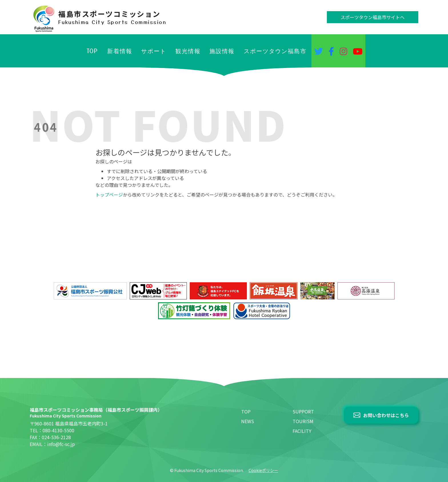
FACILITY (302, 431)
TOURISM (303, 421)
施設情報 (222, 51)
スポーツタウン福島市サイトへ (373, 17)
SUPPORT (303, 411)
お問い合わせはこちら (386, 415)
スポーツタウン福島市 (275, 51)
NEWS (248, 421)
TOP (92, 51)
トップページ (109, 195)
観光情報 (188, 51)
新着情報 (120, 51)
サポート (154, 51)
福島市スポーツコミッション (112, 17)
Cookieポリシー (263, 470)
